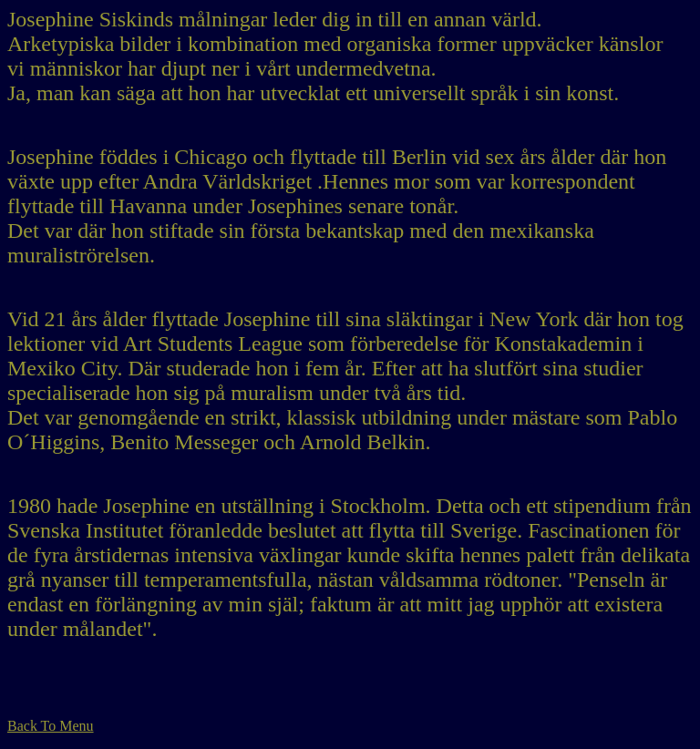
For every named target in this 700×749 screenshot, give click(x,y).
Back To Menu (51, 726)
